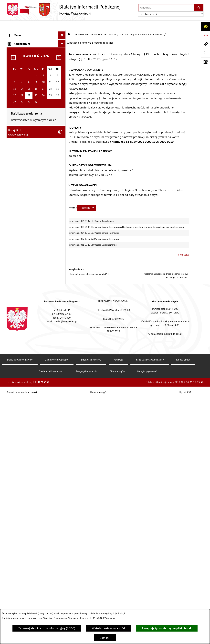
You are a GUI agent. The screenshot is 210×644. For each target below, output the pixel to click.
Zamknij (105, 638)
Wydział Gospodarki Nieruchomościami (141, 25)
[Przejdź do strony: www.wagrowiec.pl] (206, 44)
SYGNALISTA (16, 603)
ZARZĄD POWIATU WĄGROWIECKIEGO (32, 59)
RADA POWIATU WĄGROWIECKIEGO (31, 52)
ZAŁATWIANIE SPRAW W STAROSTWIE (32, 89)
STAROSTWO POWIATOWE (25, 81)
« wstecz (183, 245)
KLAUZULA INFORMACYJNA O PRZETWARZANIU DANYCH (26, 35)
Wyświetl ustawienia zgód (108, 628)
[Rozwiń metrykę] (87, 198)
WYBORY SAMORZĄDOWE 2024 (28, 596)
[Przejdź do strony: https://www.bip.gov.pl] (206, 35)
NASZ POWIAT (17, 44)
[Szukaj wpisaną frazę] (199, 8)
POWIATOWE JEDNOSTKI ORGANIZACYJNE (24, 571)
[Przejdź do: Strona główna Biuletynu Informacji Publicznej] (69, 25)
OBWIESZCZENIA (19, 588)
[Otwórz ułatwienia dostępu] (206, 27)
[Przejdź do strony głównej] (64, 10)
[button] (63, 45)
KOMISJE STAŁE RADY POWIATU (28, 67)
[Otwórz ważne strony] (206, 53)
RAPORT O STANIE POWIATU (26, 74)
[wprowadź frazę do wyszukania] (166, 8)
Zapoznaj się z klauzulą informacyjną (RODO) (47, 628)
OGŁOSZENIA (16, 581)
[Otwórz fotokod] (206, 62)
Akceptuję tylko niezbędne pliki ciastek (167, 628)
